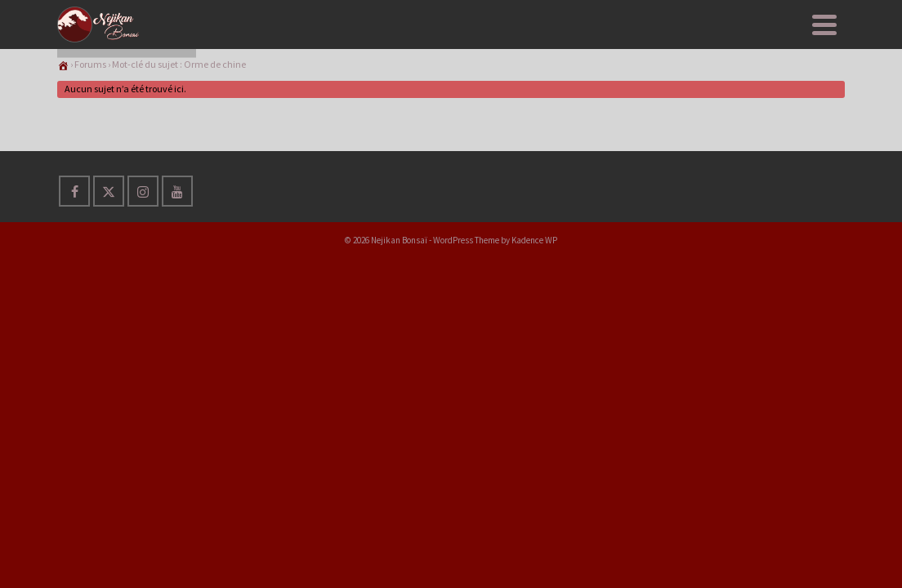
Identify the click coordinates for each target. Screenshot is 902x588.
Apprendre (353, 31)
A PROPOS (541, 31)
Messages (619, 40)
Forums (90, 146)
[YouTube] (177, 273)
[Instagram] (143, 273)
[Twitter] (109, 273)
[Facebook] (74, 273)
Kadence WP (534, 322)
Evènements (453, 40)
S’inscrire (706, 40)
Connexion (798, 40)
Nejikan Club (261, 40)
